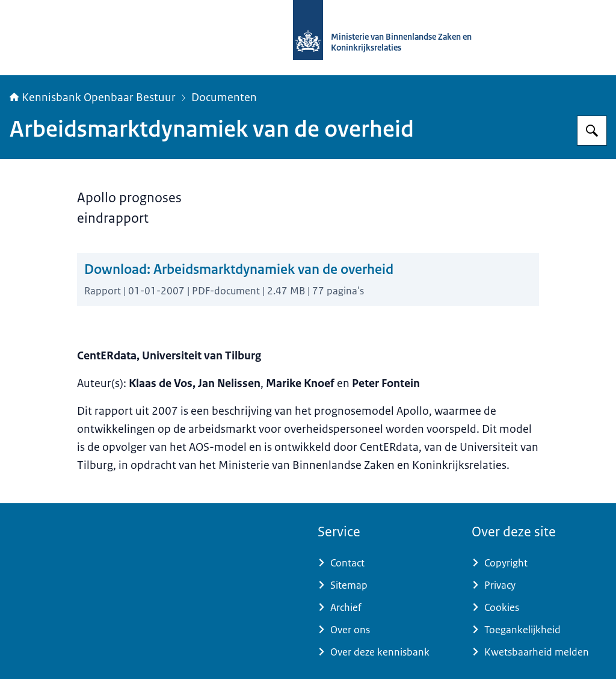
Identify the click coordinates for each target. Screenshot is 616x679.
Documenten (224, 98)
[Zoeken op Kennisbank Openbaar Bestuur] (592, 131)
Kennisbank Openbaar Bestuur (93, 98)
